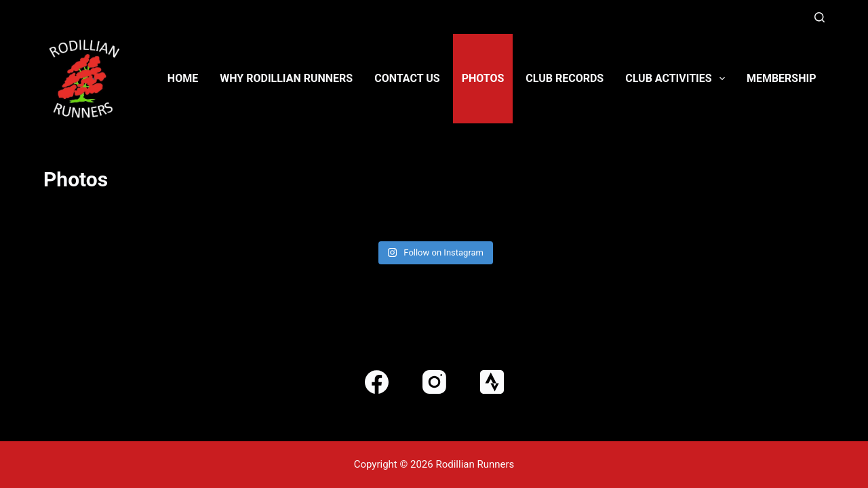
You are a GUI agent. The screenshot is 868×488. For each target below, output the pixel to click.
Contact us (407, 78)
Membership (782, 78)
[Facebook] (377, 382)
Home (183, 78)
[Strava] (492, 382)
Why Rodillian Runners (286, 78)
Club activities (678, 79)
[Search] (820, 17)
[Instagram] (434, 382)
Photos (483, 78)
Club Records (565, 78)
